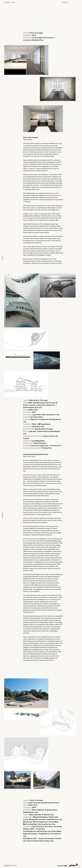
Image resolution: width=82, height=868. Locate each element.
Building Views (10, 2)
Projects (8, 865)
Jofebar (73, 865)
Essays (14, 865)
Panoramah (62, 866)
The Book (2, 516)
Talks (2, 258)
